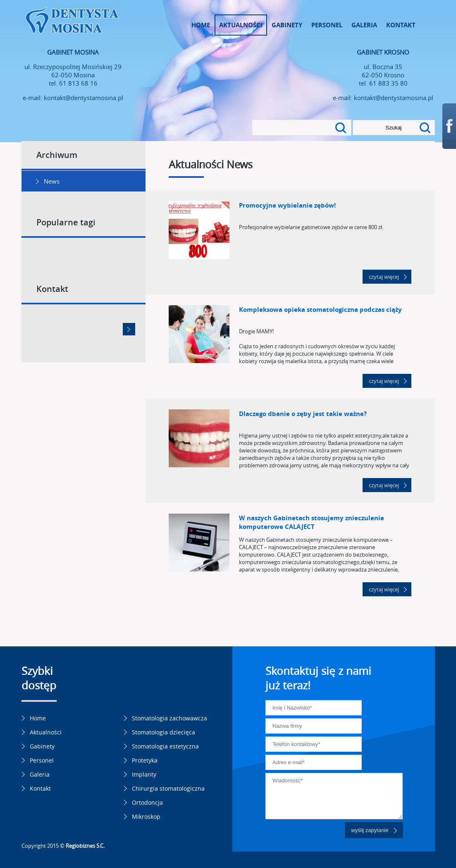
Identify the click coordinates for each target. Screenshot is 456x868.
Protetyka (145, 760)
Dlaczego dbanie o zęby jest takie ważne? (303, 414)
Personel (327, 25)
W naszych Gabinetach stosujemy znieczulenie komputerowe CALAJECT (312, 522)
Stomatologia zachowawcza (170, 718)
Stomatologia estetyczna (165, 746)
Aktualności (241, 25)
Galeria (364, 25)
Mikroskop (146, 817)
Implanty (144, 774)
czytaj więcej (384, 277)
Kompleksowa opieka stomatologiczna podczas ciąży (320, 310)
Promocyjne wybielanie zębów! (287, 205)
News (52, 181)
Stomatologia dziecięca (164, 732)
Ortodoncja (147, 802)
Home (201, 25)
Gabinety (287, 25)
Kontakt (401, 25)
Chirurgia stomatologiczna (168, 788)
